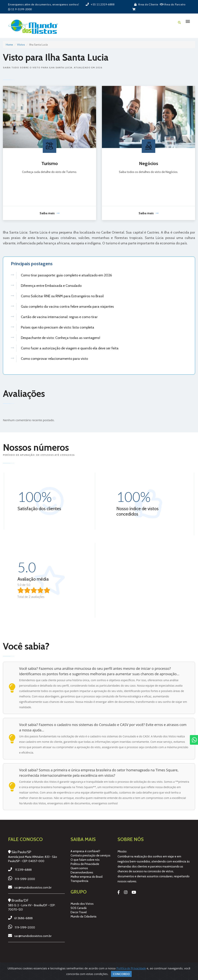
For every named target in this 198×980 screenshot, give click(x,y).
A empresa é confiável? (85, 852)
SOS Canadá (79, 909)
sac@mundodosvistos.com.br (33, 888)
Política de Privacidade (85, 864)
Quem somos (79, 869)
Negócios (149, 163)
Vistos (21, 44)
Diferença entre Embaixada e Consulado (51, 286)
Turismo (50, 163)
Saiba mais (49, 213)
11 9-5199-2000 (25, 879)
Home (9, 44)
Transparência (79, 881)
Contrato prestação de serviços (90, 856)
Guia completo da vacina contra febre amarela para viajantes (67, 307)
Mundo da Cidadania (84, 917)
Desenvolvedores (82, 873)
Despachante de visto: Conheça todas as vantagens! (61, 338)
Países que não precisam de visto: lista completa (58, 327)
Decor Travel (79, 913)
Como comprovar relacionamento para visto (54, 359)
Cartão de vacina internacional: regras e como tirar (59, 317)
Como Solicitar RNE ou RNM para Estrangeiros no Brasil (62, 296)
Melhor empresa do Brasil (87, 877)
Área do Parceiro (173, 4)
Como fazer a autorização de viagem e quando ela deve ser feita (70, 348)
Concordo (121, 974)
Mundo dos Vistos (82, 904)
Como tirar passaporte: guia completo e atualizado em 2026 (66, 275)
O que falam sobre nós (85, 860)
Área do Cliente (145, 4)
